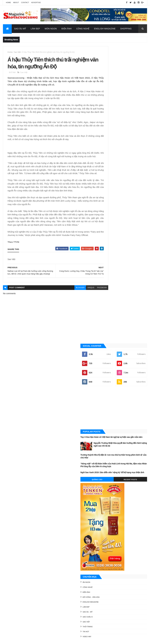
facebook (91, 317)
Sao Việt (17, 52)
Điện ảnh (108, 356)
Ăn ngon (108, 346)
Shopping (126, 29)
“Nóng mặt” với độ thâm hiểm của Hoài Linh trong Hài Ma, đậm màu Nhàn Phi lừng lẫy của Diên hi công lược (123, 225)
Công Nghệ (83, 29)
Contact (25, 2)
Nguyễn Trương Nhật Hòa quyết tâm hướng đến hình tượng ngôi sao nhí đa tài (130, 204)
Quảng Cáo (114, 243)
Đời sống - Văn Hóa (113, 361)
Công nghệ (109, 351)
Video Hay (109, 401)
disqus (80, 317)
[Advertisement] (125, 163)
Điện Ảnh (67, 29)
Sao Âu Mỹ (20, 29)
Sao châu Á (110, 381)
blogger (70, 317)
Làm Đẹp (35, 29)
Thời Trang (110, 391)
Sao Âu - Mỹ (109, 376)
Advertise (36, 2)
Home (8, 2)
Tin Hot (108, 396)
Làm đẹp (108, 371)
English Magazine (105, 29)
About (16, 2)
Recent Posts (136, 243)
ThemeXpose (18, 640)
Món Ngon (51, 29)
